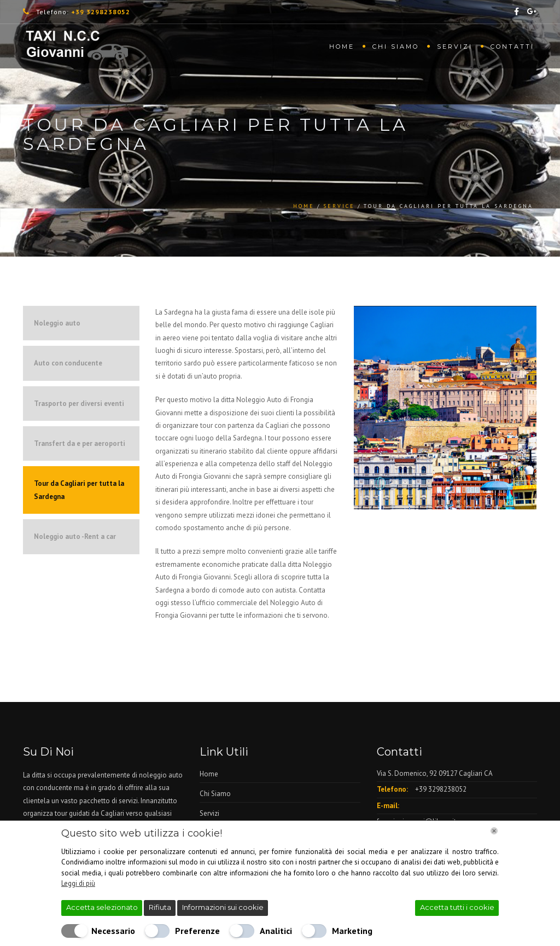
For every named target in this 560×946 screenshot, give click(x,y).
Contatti (512, 47)
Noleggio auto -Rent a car (75, 536)
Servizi (455, 47)
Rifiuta (160, 907)
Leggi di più (78, 883)
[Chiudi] (494, 831)
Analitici (276, 931)
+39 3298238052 (441, 789)
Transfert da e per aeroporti (80, 443)
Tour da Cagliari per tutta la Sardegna (79, 490)
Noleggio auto (57, 323)
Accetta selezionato (102, 907)
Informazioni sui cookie (223, 907)
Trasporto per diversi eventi (79, 404)
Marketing (352, 931)
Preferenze (197, 931)
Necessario (113, 931)
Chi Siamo (396, 47)
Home (342, 47)
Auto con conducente (68, 363)
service (339, 206)
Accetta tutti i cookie (457, 907)
